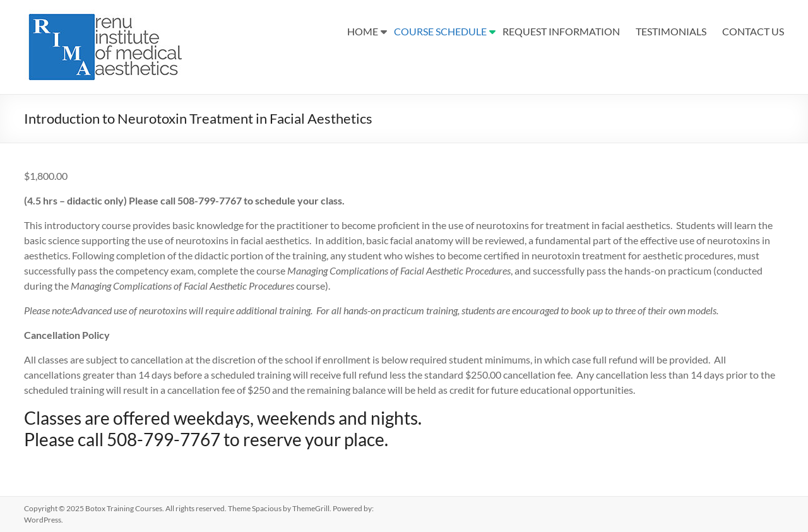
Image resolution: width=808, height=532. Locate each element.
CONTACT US (753, 31)
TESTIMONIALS (671, 31)
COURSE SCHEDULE (440, 31)
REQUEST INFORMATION (561, 31)
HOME (363, 31)
